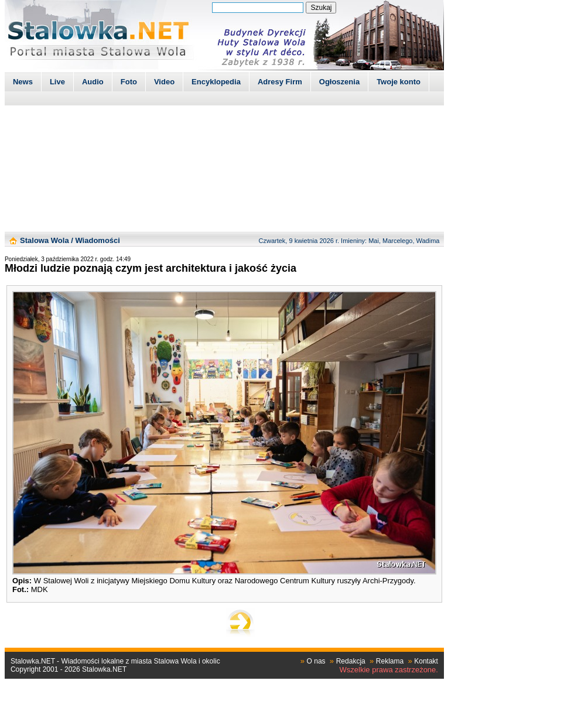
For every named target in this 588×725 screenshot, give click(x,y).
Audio (93, 82)
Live (57, 82)
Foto (129, 82)
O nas (316, 661)
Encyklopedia (216, 82)
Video (164, 82)
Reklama (390, 661)
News (23, 82)
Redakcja (351, 661)
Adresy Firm (280, 82)
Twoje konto (399, 82)
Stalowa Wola (45, 240)
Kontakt (426, 661)
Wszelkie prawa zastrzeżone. (389, 670)
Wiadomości (97, 240)
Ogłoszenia (339, 82)
